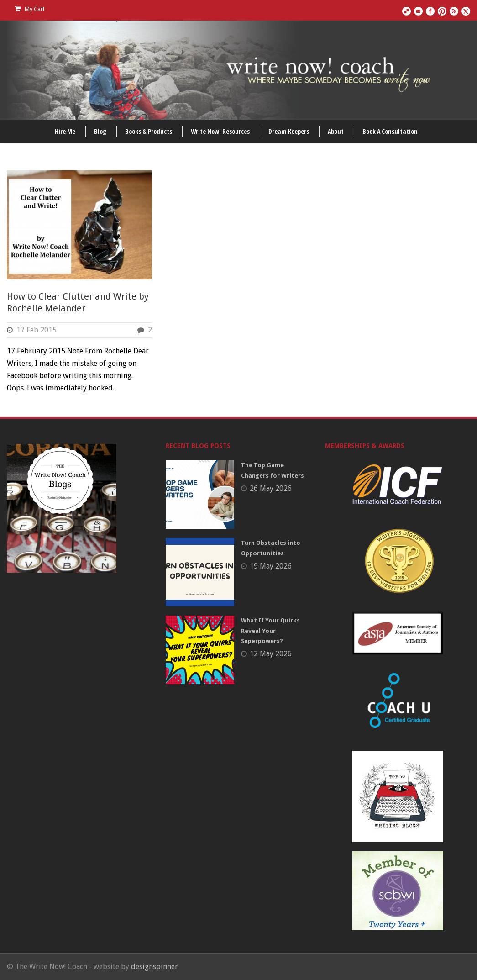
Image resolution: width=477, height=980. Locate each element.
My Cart (30, 9)
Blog (100, 131)
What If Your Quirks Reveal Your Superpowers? (270, 630)
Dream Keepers (289, 131)
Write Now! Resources (220, 131)
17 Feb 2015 (37, 330)
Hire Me (65, 131)
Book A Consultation (390, 131)
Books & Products (149, 131)
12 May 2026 (271, 654)
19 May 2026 (271, 566)
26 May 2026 (271, 488)
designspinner (155, 967)
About (336, 131)
